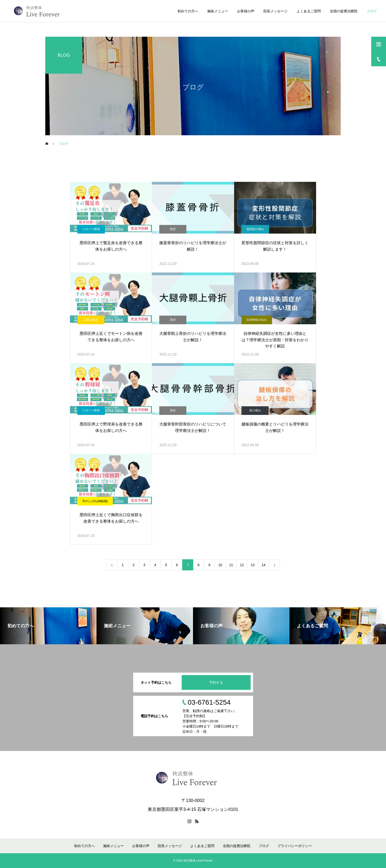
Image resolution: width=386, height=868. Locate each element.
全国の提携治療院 (344, 11)
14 (264, 565)
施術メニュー (218, 11)
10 (220, 565)
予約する (216, 682)
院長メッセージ (275, 11)
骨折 (173, 229)
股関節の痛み (255, 229)
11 (231, 565)
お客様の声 (246, 11)
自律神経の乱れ (257, 320)
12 (242, 565)
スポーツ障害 (91, 229)
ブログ (372, 11)
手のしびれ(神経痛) (95, 501)
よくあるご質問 (309, 11)
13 (253, 565)
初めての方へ (188, 11)
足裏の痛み (91, 320)
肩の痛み (255, 410)
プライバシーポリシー (295, 846)
